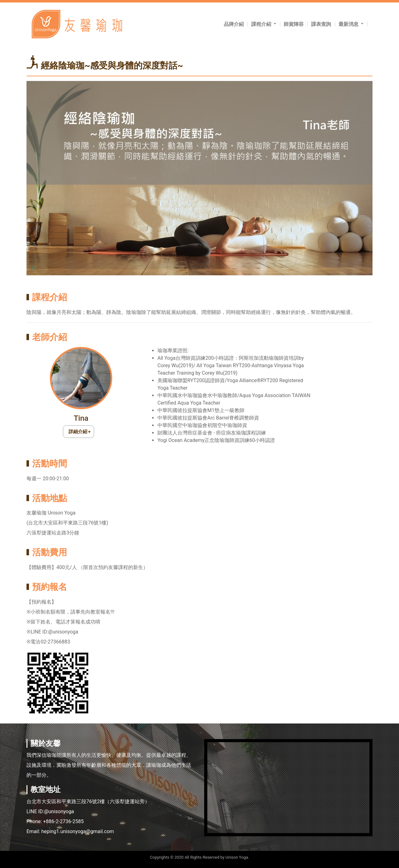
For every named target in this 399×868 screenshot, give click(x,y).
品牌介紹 (234, 24)
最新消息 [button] (349, 24)
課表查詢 (321, 24)
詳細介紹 (78, 432)
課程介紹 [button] (262, 24)
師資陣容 (294, 24)
